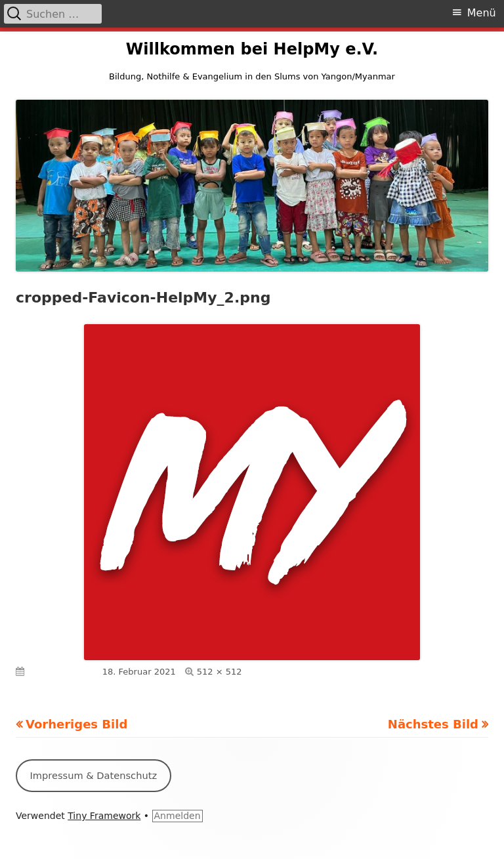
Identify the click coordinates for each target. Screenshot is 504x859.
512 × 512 (220, 672)
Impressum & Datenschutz (93, 775)
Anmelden (178, 816)
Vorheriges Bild (76, 724)
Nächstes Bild (433, 724)
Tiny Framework (104, 816)
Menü (482, 13)
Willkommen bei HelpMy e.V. (252, 49)
